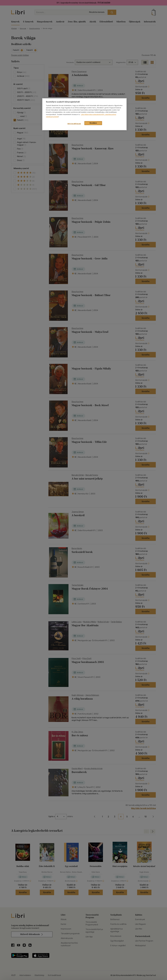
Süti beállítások (74, 124)
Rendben (93, 123)
